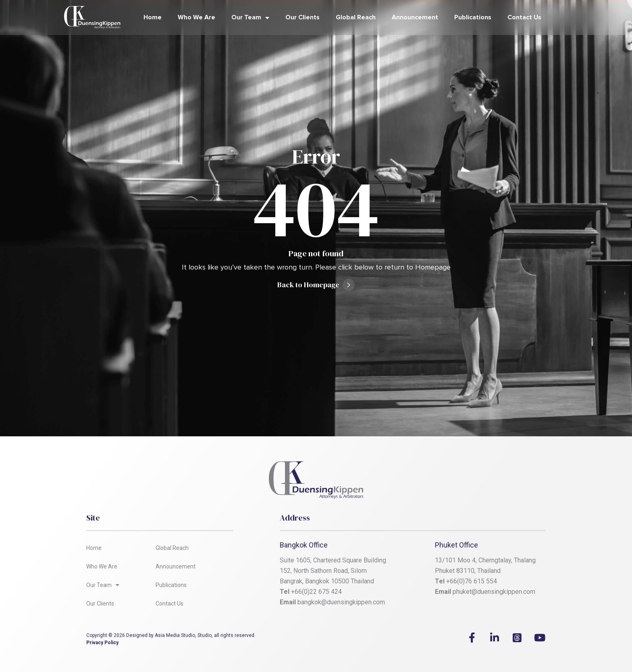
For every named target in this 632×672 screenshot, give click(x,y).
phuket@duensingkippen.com (494, 592)
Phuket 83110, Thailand (468, 571)
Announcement (415, 17)
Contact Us (524, 17)
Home (153, 17)
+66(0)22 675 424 (316, 592)
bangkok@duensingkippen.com (341, 602)
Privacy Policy (102, 643)
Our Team (250, 18)
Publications (473, 17)
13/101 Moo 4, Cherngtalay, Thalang (485, 560)
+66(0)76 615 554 (472, 581)
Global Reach (356, 17)
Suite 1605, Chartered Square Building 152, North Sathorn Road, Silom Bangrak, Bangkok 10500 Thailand (334, 571)
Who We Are (196, 17)
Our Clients (302, 17)
